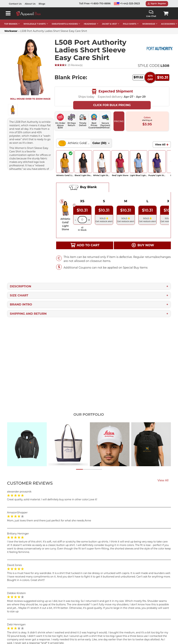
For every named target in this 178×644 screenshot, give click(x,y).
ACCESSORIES (168, 24)
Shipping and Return (28, 314)
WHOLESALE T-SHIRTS (35, 24)
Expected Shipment (112, 92)
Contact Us (15, 4)
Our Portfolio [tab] (89, 414)
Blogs (42, 4)
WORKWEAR (149, 24)
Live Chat (151, 14)
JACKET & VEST (109, 24)
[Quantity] (82, 220)
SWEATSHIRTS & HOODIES (65, 24)
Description (21, 286)
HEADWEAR (90, 24)
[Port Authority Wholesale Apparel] (159, 49)
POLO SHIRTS (130, 24)
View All (160, 145)
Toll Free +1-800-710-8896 (95, 3)
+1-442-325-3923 (127, 3)
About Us (30, 4)
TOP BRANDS (11, 24)
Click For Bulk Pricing (112, 105)
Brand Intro (21, 304)
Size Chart (19, 295)
